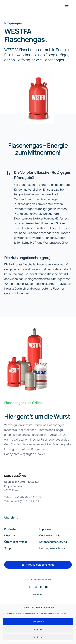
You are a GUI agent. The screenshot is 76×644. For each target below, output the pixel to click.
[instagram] (35, 587)
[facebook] (30, 587)
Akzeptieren (38, 622)
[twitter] (41, 587)
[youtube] (46, 587)
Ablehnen (38, 629)
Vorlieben (38, 637)
